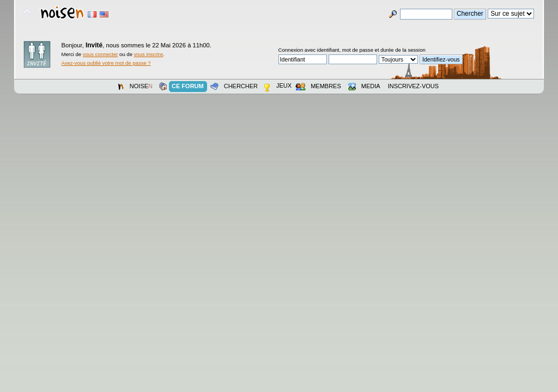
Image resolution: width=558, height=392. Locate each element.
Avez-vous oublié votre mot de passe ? (106, 63)
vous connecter (101, 54)
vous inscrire (149, 54)
